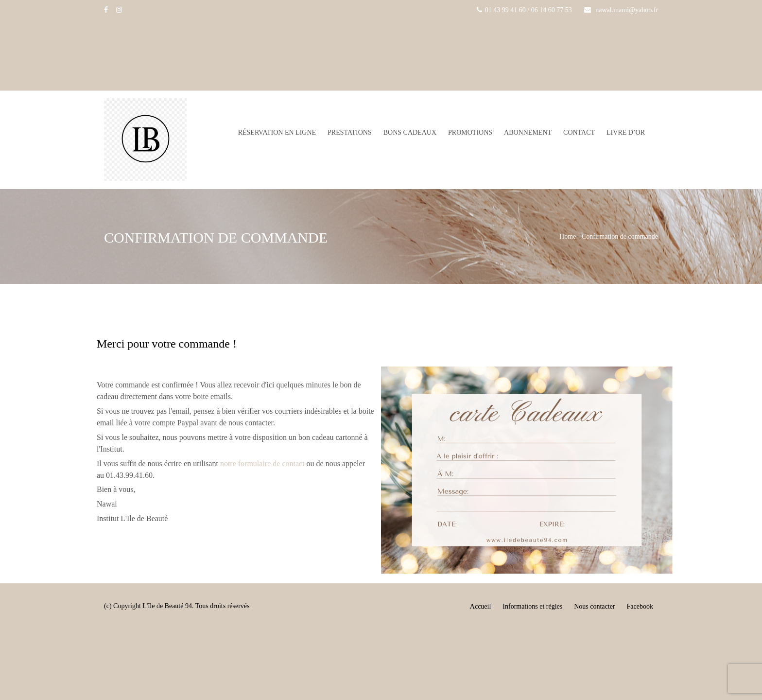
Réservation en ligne (277, 132)
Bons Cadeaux (410, 132)
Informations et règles (532, 606)
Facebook (640, 606)
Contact (579, 132)
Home (568, 236)
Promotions (470, 132)
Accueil (481, 606)
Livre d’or (626, 132)
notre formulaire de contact (262, 464)
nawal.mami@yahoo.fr (621, 10)
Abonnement (528, 132)
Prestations (350, 132)
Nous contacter (594, 606)
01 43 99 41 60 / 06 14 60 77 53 (524, 10)
